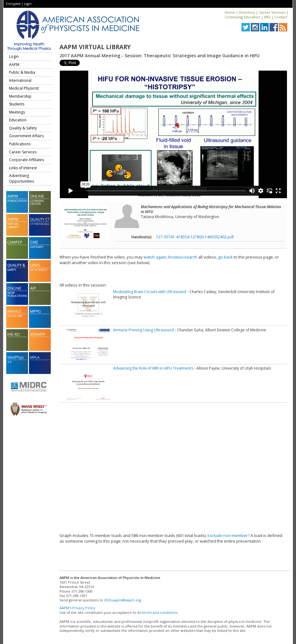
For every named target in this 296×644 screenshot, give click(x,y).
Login (28, 4)
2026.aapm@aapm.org (123, 600)
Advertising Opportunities (21, 178)
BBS (267, 17)
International (20, 80)
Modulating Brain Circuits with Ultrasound (150, 292)
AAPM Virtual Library (95, 47)
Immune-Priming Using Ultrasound (143, 330)
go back (225, 257)
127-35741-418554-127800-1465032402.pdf (195, 237)
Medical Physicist (24, 88)
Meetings (17, 112)
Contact (281, 17)
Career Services (272, 12)
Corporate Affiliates (26, 160)
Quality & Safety (23, 128)
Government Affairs (26, 136)
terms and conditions (160, 612)
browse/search (183, 257)
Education (18, 120)
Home (230, 12)
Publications (20, 144)
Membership (20, 96)
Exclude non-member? (229, 535)
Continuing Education (242, 17)
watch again (155, 257)
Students (17, 104)
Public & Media (22, 72)
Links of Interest (23, 168)
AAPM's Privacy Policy (77, 608)
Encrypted (13, 4)
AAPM (14, 65)
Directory (247, 12)
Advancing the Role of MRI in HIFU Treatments (153, 368)
